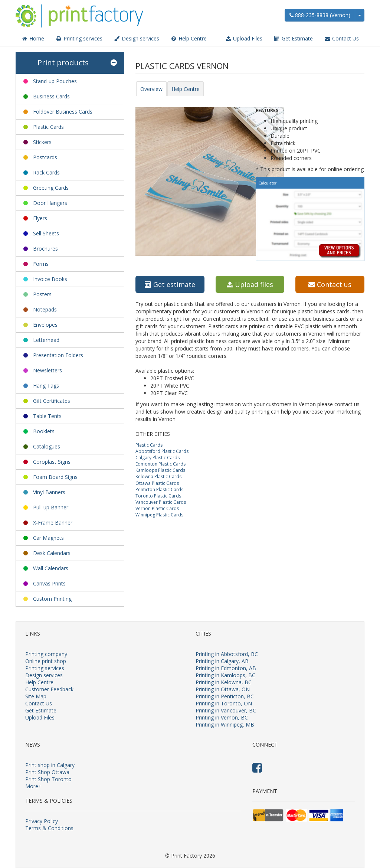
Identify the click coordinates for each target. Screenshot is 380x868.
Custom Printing (52, 599)
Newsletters (47, 370)
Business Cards (51, 96)
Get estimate (170, 284)
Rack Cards (46, 172)
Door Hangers (50, 203)
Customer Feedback (49, 689)
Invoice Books (50, 279)
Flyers (40, 218)
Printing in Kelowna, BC (224, 682)
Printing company (46, 654)
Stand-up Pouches (55, 81)
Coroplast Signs (52, 462)
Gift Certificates (52, 401)
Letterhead (46, 340)
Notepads (45, 309)
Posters (42, 294)
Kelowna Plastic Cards (158, 477)
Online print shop (46, 661)
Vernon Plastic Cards (157, 508)
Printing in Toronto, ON (224, 703)
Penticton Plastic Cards (159, 490)
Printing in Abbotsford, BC (227, 654)
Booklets (44, 431)
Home (33, 38)
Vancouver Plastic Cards (161, 502)
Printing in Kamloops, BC (225, 675)
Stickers (42, 142)
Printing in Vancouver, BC (226, 710)
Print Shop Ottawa (47, 772)
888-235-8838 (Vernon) (320, 15)
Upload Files (244, 38)
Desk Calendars (52, 553)
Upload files (250, 284)
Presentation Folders (58, 355)
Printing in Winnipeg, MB (225, 725)
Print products (77, 63)
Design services (136, 38)
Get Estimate (293, 38)
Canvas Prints (49, 583)
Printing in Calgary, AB (222, 661)
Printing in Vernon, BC (222, 717)
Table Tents (47, 416)
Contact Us (341, 38)
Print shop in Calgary (50, 765)
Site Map (36, 696)
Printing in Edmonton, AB (226, 668)
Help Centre (189, 38)
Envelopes (45, 325)
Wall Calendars (51, 568)
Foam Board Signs (55, 477)
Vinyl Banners (49, 492)
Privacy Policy (42, 821)
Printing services (79, 38)
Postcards (45, 157)
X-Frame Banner (53, 523)
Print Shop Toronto (48, 779)
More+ (33, 786)
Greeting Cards (51, 188)
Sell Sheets (46, 233)
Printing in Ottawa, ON (223, 689)
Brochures (45, 249)
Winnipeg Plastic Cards (159, 515)
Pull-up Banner (51, 507)
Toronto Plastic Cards (158, 496)
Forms (41, 264)
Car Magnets (48, 538)
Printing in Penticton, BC (225, 696)
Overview (151, 89)
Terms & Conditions (49, 828)
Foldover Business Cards (63, 112)
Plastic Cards (48, 127)
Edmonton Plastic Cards (160, 464)
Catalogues (47, 446)
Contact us (330, 284)
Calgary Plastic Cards (158, 458)
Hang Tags (46, 386)
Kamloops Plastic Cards (160, 470)
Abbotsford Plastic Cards (162, 451)
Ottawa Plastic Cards (157, 483)
